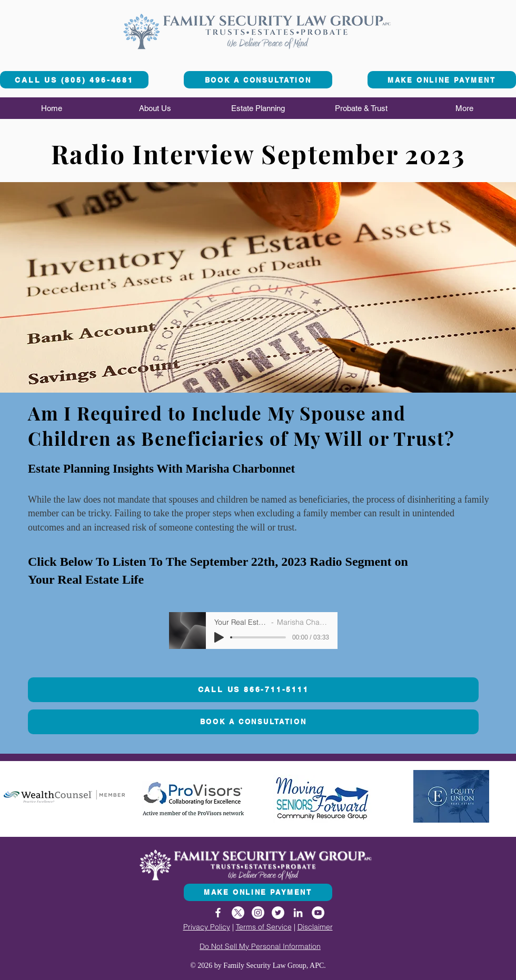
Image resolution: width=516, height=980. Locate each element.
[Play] (219, 637)
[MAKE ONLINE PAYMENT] (442, 80)
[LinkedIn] (298, 913)
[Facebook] (218, 913)
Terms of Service (264, 927)
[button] (155, 108)
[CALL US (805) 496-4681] (74, 80)
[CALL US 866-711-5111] (253, 690)
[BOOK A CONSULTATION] (258, 80)
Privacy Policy (207, 927)
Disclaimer (315, 927)
